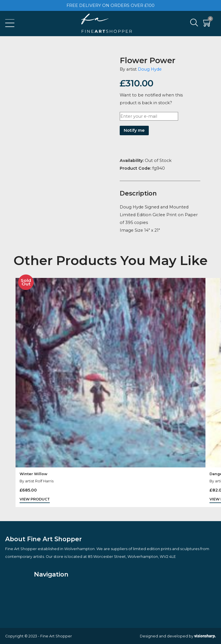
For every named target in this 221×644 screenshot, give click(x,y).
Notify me (134, 130)
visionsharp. (205, 636)
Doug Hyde (150, 69)
